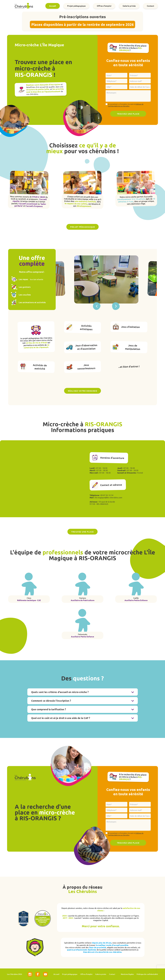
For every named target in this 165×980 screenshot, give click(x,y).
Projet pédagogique (76, 6)
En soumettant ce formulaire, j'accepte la (126, 105)
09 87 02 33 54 (107, 495)
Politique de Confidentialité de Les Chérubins (126, 105)
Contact (150, 6)
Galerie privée (129, 6)
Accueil (53, 6)
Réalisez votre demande (82, 391)
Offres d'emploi (104, 6)
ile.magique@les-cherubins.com (109, 497)
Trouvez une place (82, 532)
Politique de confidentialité (147, 974)
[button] (116, 306)
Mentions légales (127, 974)
